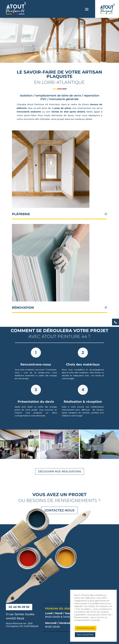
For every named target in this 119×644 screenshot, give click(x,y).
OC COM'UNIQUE (29, 626)
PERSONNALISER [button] (86, 628)
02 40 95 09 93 (19, 607)
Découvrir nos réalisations (60, 471)
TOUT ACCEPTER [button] (85, 635)
